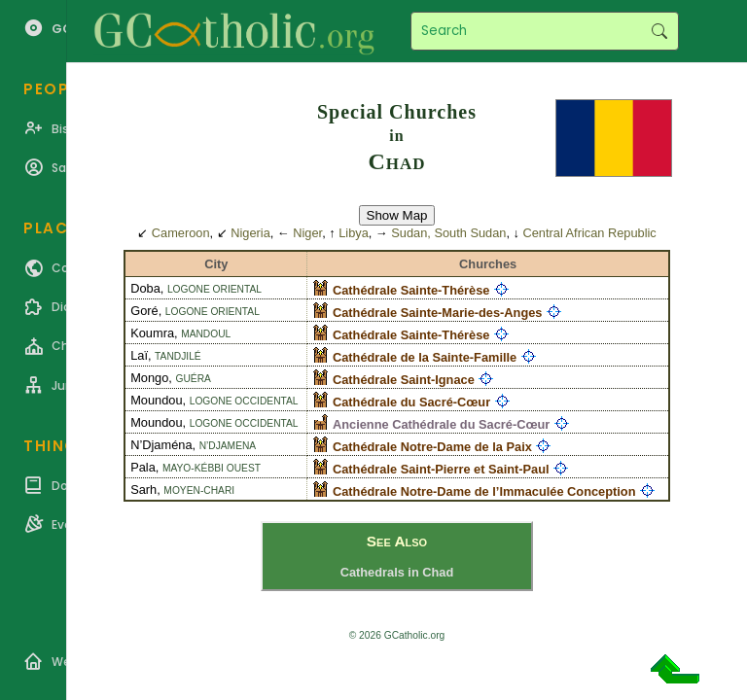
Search (659, 31)
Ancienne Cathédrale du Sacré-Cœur (441, 424)
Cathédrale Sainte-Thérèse (411, 290)
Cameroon (181, 233)
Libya (354, 233)
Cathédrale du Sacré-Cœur (411, 402)
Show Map (397, 215)
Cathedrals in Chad (397, 572)
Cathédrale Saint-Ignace (404, 380)
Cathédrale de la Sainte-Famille (425, 357)
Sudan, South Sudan (448, 233)
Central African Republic (589, 233)
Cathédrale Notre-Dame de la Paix (432, 447)
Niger (307, 233)
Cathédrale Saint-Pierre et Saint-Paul (441, 469)
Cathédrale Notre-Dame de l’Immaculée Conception (484, 491)
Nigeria (250, 233)
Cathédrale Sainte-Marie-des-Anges (437, 313)
